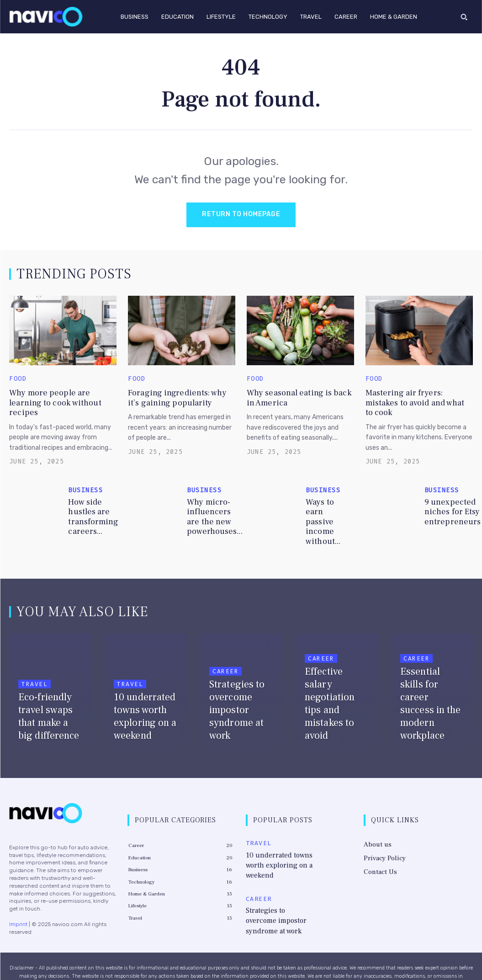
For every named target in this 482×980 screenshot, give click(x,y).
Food (18, 380)
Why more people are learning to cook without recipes (57, 397)
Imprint (18, 896)
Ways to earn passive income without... (326, 501)
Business (85, 477)
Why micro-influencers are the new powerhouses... (211, 501)
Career (225, 644)
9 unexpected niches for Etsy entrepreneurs (448, 501)
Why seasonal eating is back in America (291, 397)
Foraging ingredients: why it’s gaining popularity (171, 397)
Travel (34, 657)
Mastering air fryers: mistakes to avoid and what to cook (413, 397)
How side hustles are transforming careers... (90, 501)
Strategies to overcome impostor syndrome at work (279, 868)
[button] (464, 16)
